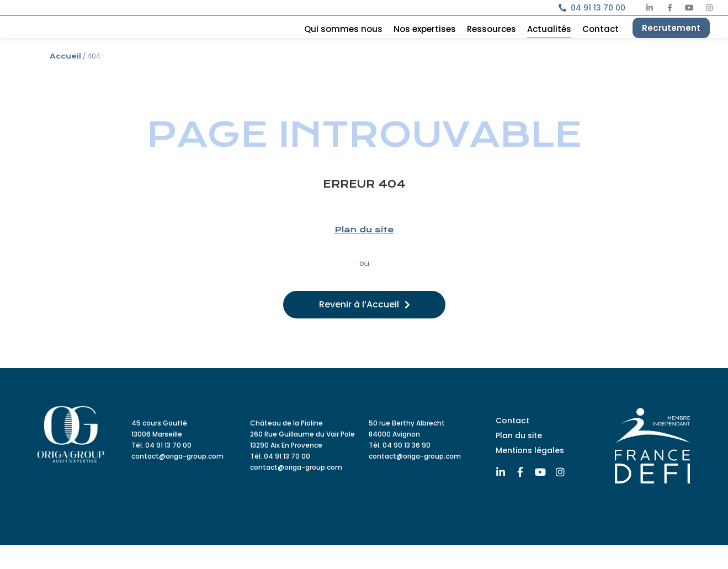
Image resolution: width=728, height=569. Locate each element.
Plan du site (364, 253)
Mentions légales (530, 474)
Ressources (491, 41)
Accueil (65, 80)
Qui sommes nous (343, 41)
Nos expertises (425, 41)
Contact (601, 41)
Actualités (549, 41)
